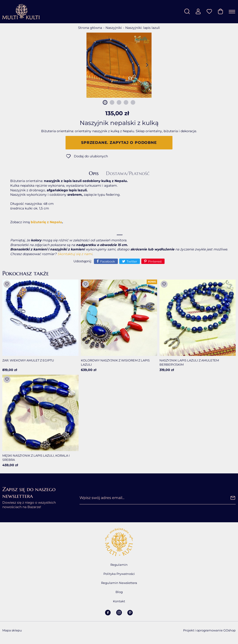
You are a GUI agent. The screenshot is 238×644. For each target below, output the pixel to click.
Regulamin (119, 565)
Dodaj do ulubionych (91, 156)
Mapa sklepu (12, 630)
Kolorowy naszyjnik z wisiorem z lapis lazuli (115, 362)
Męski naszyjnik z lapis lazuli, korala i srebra (36, 458)
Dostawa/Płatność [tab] (128, 173)
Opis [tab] (94, 173)
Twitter (132, 261)
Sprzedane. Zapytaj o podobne (119, 143)
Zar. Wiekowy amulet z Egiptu (28, 360)
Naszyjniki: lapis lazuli (143, 28)
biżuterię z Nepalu (46, 222)
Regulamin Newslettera (119, 583)
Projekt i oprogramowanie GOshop (209, 630)
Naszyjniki (114, 28)
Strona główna (90, 28)
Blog (119, 592)
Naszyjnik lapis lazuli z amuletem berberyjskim (189, 362)
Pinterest (155, 261)
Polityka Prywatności (119, 574)
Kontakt (119, 601)
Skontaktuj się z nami (75, 254)
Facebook (108, 261)
